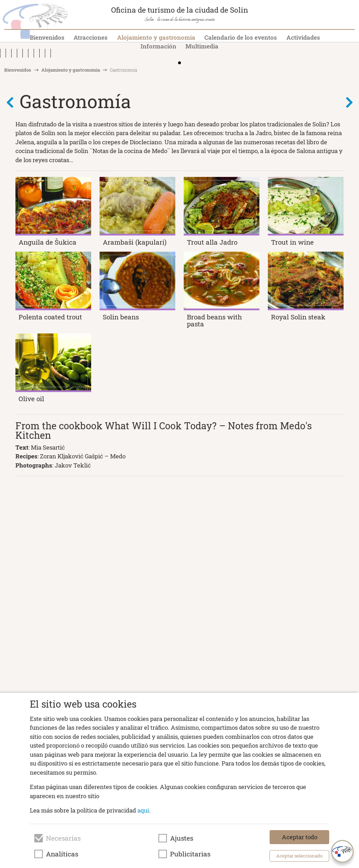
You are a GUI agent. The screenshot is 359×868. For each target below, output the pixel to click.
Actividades (303, 37)
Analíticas (62, 854)
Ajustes (182, 838)
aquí (143, 810)
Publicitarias (190, 854)
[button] (351, 113)
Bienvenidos (47, 37)
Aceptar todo (300, 837)
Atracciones (91, 37)
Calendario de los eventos (241, 37)
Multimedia (202, 46)
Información (158, 46)
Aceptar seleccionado (299, 856)
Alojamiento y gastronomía (156, 37)
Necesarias (63, 838)
